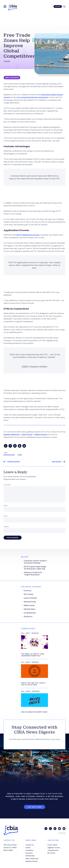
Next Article (57, 462)
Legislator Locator (54, 848)
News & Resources (32, 859)
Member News (30, 610)
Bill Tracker (51, 853)
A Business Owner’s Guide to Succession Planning (35, 562)
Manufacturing (9, 455)
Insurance (29, 853)
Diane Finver (27, 434)
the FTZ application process (28, 235)
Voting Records (53, 850)
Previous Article (14, 462)
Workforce (28, 617)
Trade (20, 455)
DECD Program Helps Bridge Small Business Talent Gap (35, 568)
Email (6, 517)
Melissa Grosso (41, 434)
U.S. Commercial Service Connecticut (32, 97)
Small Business (30, 613)
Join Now (58, 6)
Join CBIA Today (34, 807)
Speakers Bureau (31, 861)
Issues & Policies (30, 599)
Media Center (29, 606)
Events (28, 848)
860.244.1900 (8, 850)
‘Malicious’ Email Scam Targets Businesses (33, 574)
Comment (7, 485)
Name (6, 506)
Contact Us (30, 845)
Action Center (52, 845)
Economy (28, 591)
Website (6, 527)
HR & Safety (29, 595)
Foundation (29, 850)
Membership (30, 856)
